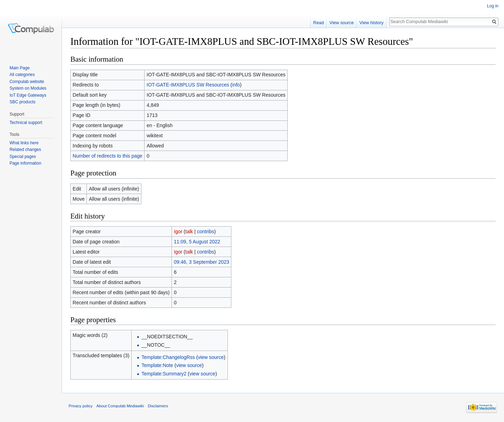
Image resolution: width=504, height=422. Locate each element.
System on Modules (28, 88)
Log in (493, 6)
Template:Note (157, 365)
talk (189, 231)
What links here (24, 143)
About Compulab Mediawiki (120, 406)
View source (341, 23)
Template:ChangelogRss (168, 357)
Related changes (25, 150)
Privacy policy (80, 406)
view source (211, 357)
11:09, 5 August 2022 (197, 242)
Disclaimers (158, 406)
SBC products (22, 102)
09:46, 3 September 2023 (202, 262)
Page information (25, 163)
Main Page (19, 68)
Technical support (26, 123)
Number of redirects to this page (108, 156)
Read (319, 23)
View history (372, 23)
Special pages (23, 157)
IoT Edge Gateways (28, 95)
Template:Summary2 (164, 374)
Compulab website (27, 82)
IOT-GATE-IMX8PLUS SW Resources (188, 85)
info (236, 85)
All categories (22, 75)
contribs (206, 231)
